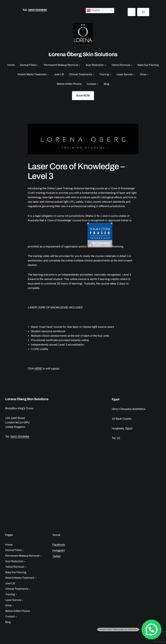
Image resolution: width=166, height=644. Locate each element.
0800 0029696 (38, 10)
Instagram (59, 550)
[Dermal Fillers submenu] (38, 65)
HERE (38, 369)
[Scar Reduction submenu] (105, 65)
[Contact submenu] (98, 84)
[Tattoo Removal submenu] (132, 65)
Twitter (57, 556)
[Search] (143, 12)
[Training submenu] (110, 74)
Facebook (59, 545)
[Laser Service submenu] (134, 74)
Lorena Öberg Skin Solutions (83, 54)
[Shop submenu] (148, 74)
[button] (151, 630)
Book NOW (83, 96)
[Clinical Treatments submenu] (93, 74)
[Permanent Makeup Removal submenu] (80, 65)
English (93, 11)
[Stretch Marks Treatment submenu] (48, 74)
